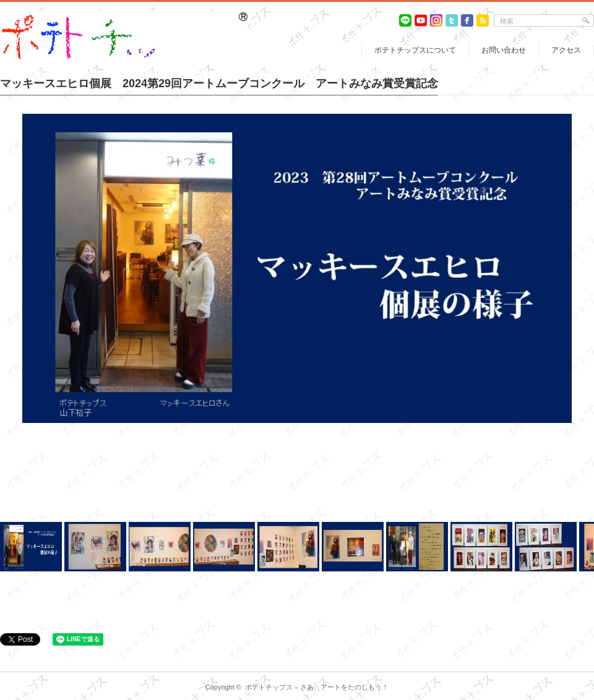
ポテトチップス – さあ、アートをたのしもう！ (317, 687)
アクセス (566, 50)
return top (585, 663)
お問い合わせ (504, 50)
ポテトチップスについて (415, 50)
